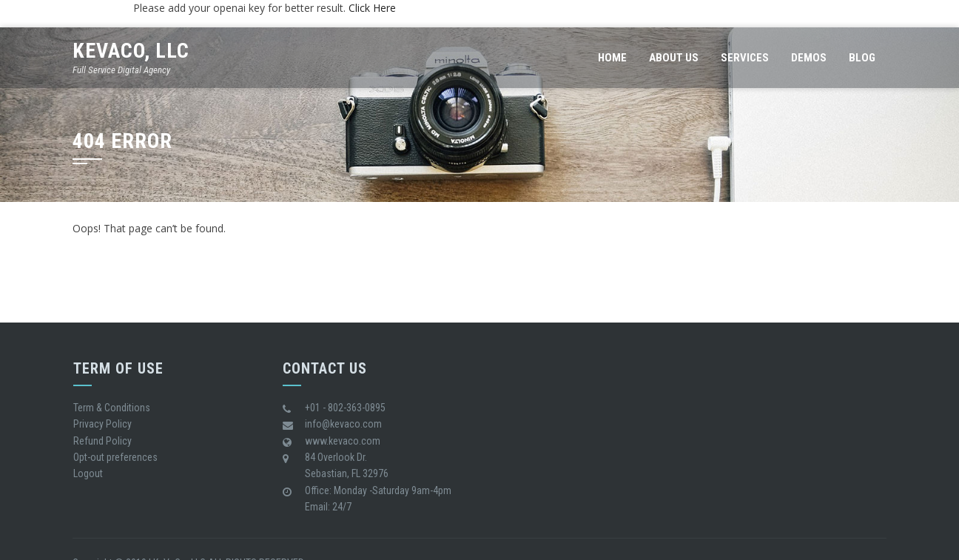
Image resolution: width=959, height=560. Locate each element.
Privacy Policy (102, 424)
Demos (809, 58)
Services (745, 58)
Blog (862, 58)
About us (674, 58)
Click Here (372, 8)
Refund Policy (102, 441)
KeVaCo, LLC (131, 51)
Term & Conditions (112, 408)
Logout (88, 473)
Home (612, 58)
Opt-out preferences (115, 457)
